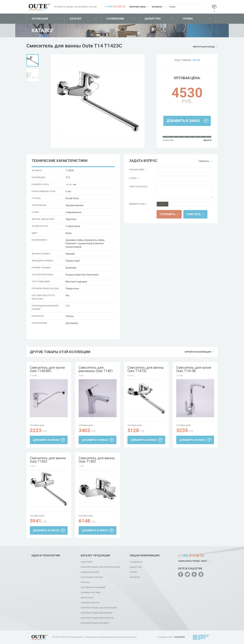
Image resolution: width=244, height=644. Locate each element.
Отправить (168, 214)
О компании (115, 19)
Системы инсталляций (93, 587)
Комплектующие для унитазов (97, 618)
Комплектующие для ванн (95, 623)
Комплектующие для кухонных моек (100, 567)
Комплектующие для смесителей (99, 608)
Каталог (76, 19)
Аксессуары (87, 598)
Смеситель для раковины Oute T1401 (96, 369)
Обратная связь (138, 7)
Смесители (87, 562)
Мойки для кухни (90, 572)
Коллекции (40, 19)
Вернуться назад (204, 47)
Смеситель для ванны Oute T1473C (146, 369)
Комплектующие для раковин (97, 613)
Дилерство (153, 19)
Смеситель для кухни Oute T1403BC (47, 369)
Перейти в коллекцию (198, 352)
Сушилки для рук (90, 603)
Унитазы (85, 582)
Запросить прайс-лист (193, 561)
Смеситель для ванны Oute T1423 (48, 460)
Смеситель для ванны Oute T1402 (97, 460)
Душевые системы (91, 593)
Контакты (157, 7)
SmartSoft (180, 637)
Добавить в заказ (183, 121)
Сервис (188, 19)
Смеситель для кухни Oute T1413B (194, 369)
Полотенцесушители (92, 577)
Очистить (194, 214)
